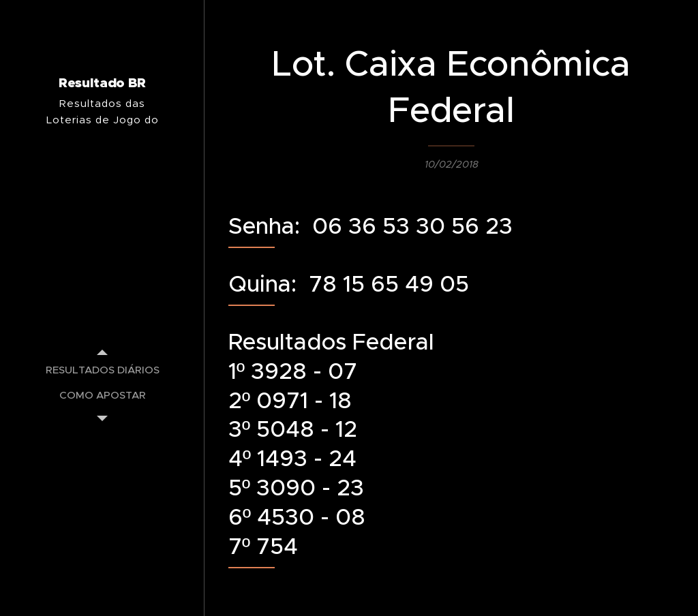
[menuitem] (102, 370)
